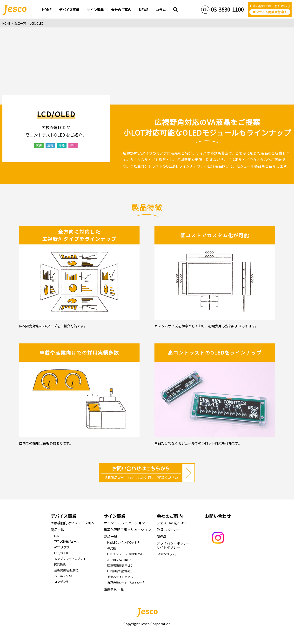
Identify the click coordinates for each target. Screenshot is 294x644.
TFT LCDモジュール (67, 541)
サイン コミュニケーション (124, 523)
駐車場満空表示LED (120, 565)
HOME (6, 23)
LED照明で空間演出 (120, 571)
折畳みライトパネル (120, 577)
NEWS (161, 536)
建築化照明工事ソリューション (127, 530)
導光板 (112, 548)
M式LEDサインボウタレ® (123, 542)
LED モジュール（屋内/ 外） (125, 554)
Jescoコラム (166, 554)
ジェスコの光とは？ (172, 523)
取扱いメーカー (168, 530)
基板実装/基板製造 (66, 570)
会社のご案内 (170, 516)
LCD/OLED (61, 553)
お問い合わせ (218, 516)
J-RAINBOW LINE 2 (119, 560)
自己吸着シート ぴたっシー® (126, 582)
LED (57, 536)
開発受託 (60, 564)
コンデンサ (61, 582)
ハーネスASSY (63, 576)
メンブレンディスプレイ (70, 559)
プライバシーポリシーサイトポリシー (174, 545)
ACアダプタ (62, 547)
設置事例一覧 (114, 589)
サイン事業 (114, 516)
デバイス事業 (63, 516)
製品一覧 (20, 23)
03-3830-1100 (227, 9)
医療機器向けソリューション (73, 523)
